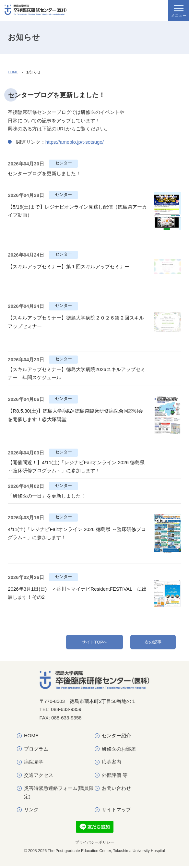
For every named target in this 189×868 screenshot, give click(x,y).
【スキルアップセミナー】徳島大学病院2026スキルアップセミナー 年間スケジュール (76, 374)
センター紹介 (116, 738)
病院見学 (34, 764)
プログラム (36, 751)
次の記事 (153, 643)
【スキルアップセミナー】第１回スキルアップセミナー (69, 266)
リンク (31, 812)
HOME (13, 72)
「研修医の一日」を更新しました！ (47, 496)
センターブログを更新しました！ (44, 173)
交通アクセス (39, 777)
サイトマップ (116, 812)
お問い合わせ (116, 790)
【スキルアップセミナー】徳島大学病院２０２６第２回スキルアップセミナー (76, 322)
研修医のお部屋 (119, 751)
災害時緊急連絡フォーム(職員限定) (59, 795)
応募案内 (112, 764)
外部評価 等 (115, 777)
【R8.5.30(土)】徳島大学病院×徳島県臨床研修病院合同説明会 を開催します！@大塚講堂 (78, 415)
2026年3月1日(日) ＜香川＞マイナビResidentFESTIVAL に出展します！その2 (77, 593)
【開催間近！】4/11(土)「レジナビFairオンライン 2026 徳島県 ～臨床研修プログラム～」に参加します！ (76, 467)
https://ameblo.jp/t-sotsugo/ (75, 142)
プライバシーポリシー (95, 844)
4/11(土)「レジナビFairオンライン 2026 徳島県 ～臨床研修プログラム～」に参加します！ (77, 533)
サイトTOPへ (94, 643)
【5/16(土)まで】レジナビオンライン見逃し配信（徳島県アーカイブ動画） (77, 211)
